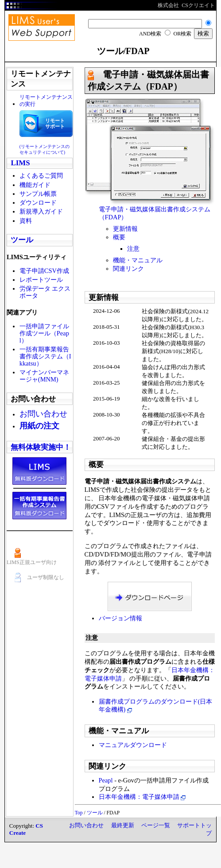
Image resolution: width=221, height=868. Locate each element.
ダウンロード (38, 202)
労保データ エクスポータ (45, 292)
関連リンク (128, 269)
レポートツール (41, 280)
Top (79, 813)
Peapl (106, 780)
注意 (133, 249)
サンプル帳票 (38, 194)
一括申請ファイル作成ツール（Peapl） (44, 333)
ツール (22, 240)
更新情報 (125, 229)
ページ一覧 (156, 825)
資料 (26, 221)
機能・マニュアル (138, 260)
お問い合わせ (86, 825)
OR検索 (182, 34)
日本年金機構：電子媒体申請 (143, 797)
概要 (119, 237)
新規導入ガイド (41, 211)
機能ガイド (35, 185)
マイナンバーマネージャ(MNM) (44, 376)
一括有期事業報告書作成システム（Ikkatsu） (45, 356)
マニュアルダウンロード (133, 745)
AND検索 (150, 34)
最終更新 (123, 825)
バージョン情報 (120, 618)
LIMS (20, 163)
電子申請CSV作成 (44, 271)
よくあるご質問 (41, 175)
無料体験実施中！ (41, 447)
